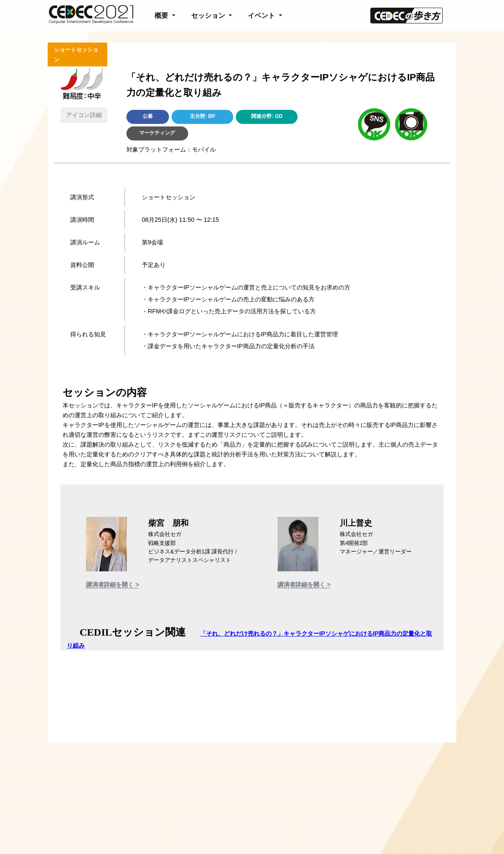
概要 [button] (162, 16)
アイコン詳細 (84, 115)
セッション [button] (209, 16)
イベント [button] (262, 16)
